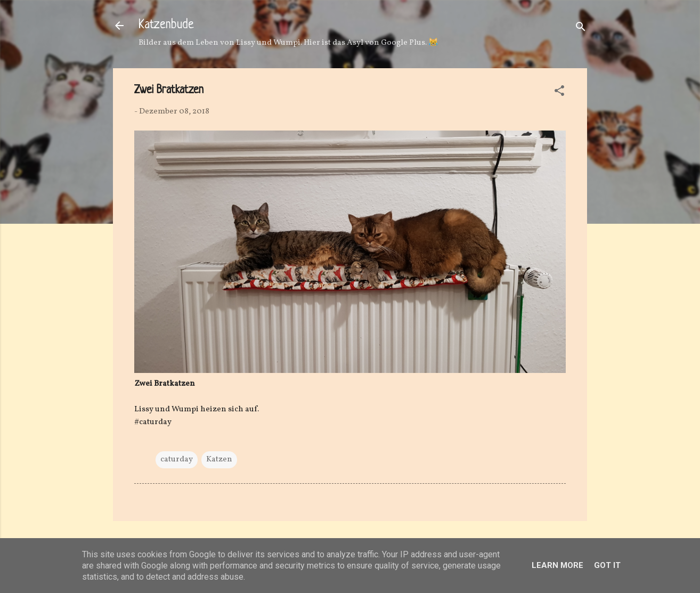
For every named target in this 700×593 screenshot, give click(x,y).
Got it (607, 565)
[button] (559, 93)
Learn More (557, 565)
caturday (177, 460)
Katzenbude (166, 25)
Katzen (219, 460)
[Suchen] (581, 29)
